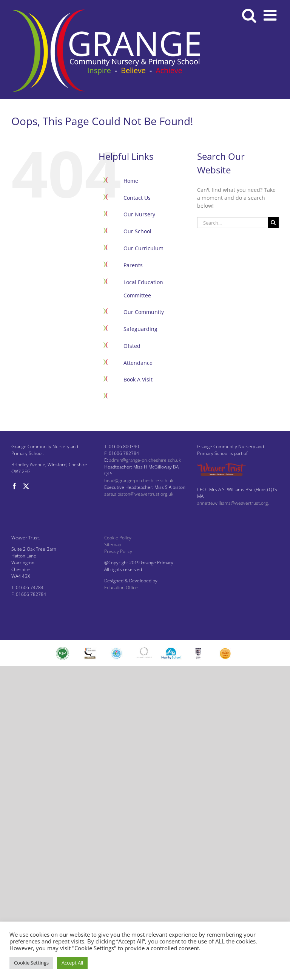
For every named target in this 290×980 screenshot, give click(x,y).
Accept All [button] (72, 963)
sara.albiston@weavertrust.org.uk (139, 494)
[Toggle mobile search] (249, 15)
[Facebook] (14, 486)
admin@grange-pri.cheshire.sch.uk (145, 460)
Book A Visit (138, 379)
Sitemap (113, 544)
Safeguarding (140, 329)
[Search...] (232, 223)
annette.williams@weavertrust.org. (233, 503)
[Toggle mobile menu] (271, 15)
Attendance (138, 363)
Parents (133, 265)
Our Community (144, 312)
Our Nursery (139, 214)
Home (131, 181)
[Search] (273, 223)
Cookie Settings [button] (31, 963)
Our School (137, 231)
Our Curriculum (143, 248)
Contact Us (137, 198)
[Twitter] (26, 486)
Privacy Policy (118, 551)
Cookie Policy (118, 538)
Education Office (121, 587)
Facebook (135, 396)
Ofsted (132, 346)
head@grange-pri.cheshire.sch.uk (139, 480)
